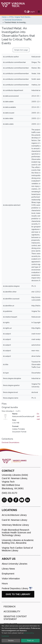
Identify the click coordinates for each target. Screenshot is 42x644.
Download (38, 416)
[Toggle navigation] (39, 12)
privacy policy (29, 633)
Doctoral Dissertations (13, 20)
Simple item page (21, 50)
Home (4, 17)
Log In (32, 12)
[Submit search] (25, 12)
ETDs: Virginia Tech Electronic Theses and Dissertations (20, 17)
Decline (11, 641)
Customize (5, 636)
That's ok (30, 641)
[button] (28, 12)
